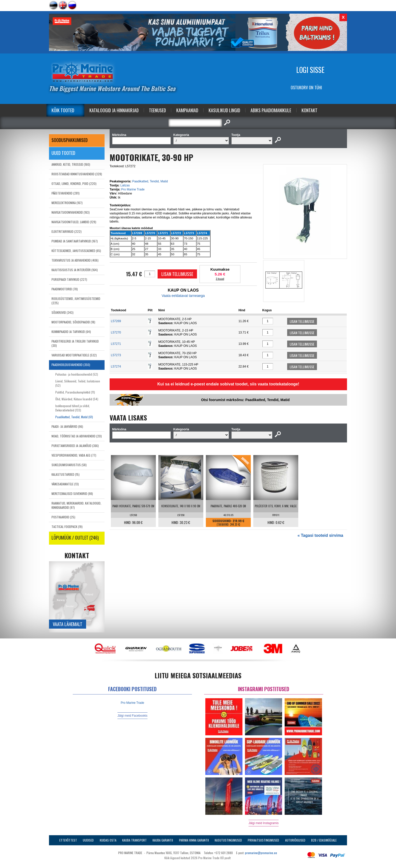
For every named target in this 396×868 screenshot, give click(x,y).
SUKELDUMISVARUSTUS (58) (69, 465)
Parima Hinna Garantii (194, 840)
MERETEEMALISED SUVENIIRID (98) (72, 494)
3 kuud (220, 279)
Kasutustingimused (228, 840)
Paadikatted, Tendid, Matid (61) (74, 417)
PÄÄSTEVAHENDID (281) (66, 193)
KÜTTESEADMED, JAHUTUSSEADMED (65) (76, 251)
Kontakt (310, 110)
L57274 (116, 367)
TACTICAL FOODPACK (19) (67, 527)
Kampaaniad (187, 110)
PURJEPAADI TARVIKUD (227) (69, 279)
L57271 (116, 344)
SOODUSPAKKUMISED (70, 140)
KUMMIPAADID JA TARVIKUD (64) (71, 332)
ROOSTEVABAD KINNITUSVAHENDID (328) (77, 174)
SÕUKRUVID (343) (63, 312)
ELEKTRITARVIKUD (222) (67, 231)
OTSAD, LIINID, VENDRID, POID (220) (74, 184)
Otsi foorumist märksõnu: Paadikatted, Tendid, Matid (245, 400)
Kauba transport (134, 840)
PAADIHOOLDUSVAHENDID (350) (71, 365)
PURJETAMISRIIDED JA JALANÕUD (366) (75, 446)
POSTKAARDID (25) (63, 517)
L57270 (116, 332)
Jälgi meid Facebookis (132, 716)
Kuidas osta (108, 840)
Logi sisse (310, 70)
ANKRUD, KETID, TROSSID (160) (71, 164)
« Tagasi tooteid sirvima (320, 535)
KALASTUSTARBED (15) (66, 474)
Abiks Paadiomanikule (271, 110)
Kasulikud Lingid (224, 110)
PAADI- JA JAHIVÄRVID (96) (67, 426)
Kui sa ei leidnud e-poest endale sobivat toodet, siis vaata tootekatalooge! (228, 384)
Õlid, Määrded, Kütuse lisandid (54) (77, 399)
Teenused (157, 110)
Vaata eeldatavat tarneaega (183, 296)
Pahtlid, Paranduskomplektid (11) (75, 392)
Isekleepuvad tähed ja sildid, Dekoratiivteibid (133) (73, 408)
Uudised (88, 840)
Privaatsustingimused (263, 840)
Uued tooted (63, 153)
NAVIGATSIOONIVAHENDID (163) (71, 212)
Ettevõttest (68, 840)
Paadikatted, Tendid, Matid (150, 181)
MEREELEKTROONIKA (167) (67, 203)
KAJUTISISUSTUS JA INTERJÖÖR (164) (75, 270)
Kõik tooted (63, 110)
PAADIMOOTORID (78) (65, 289)
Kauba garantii (163, 840)
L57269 (116, 321)
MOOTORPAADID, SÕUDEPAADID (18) (73, 322)
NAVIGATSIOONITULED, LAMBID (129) (74, 222)
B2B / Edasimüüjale (324, 840)
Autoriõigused (295, 840)
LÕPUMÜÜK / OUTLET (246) (75, 538)
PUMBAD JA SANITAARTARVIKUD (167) (75, 241)
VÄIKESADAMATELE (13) (65, 484)
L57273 (116, 355)
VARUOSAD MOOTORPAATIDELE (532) (74, 355)
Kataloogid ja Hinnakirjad (114, 110)
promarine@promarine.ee (261, 853)
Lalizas (125, 185)
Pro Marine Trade (133, 189)
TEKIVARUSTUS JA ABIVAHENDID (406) (75, 260)
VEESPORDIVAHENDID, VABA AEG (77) (74, 455)
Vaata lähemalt (68, 624)
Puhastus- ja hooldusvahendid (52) (77, 374)
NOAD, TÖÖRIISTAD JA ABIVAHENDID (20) (77, 436)
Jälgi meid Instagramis (264, 823)
